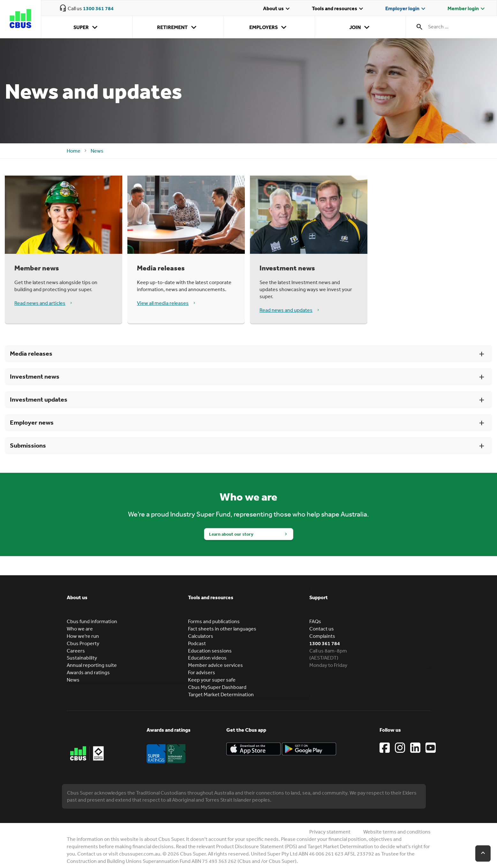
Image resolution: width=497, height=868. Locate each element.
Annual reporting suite (92, 665)
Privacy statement (330, 832)
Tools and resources (338, 9)
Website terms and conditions (397, 832)
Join (361, 27)
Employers (269, 27)
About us (277, 9)
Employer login (406, 9)
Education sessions (210, 651)
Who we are (80, 629)
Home (74, 151)
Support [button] (319, 597)
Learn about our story (231, 534)
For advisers (202, 672)
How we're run (83, 636)
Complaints (322, 636)
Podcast (197, 643)
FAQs (315, 621)
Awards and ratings (88, 672)
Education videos (207, 658)
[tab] (127, 602)
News (97, 151)
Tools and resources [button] (211, 597)
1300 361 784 (98, 8)
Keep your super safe (212, 680)
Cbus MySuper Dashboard (217, 687)
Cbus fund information (92, 621)
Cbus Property (83, 643)
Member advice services (215, 665)
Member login (467, 9)
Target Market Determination (221, 694)
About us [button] (77, 597)
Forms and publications (214, 621)
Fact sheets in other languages (222, 629)
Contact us (322, 629)
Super (87, 27)
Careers (76, 651)
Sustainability (82, 658)
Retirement (178, 27)
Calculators (201, 636)
